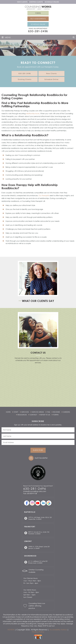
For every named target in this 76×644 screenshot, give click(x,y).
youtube (38, 503)
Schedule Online (52, 2)
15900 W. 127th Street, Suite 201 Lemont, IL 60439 (39, 547)
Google (49, 503)
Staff (16, 412)
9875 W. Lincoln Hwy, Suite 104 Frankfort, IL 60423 (39, 533)
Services (25, 412)
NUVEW (11, 630)
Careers (67, 412)
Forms (38, 13)
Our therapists (44, 195)
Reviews (57, 412)
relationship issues (33, 114)
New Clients (22, 2)
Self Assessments (38, 19)
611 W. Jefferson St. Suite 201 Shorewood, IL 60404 (38, 562)
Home (8, 412)
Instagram (32, 503)
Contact (34, 415)
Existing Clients (36, 2)
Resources (22, 415)
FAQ (49, 412)
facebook (27, 503)
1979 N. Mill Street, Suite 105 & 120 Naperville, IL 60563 (40, 518)
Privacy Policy (38, 632)
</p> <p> (38, 382)
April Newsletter (41, 458)
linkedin (43, 503)
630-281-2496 (38, 31)
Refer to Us (45, 415)
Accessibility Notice (58, 630)
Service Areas (38, 412)
